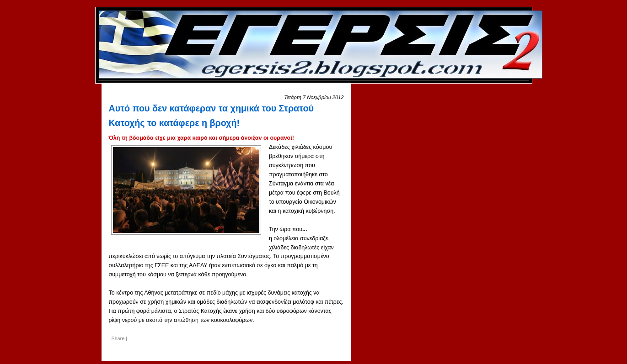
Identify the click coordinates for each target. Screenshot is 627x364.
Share (118, 338)
